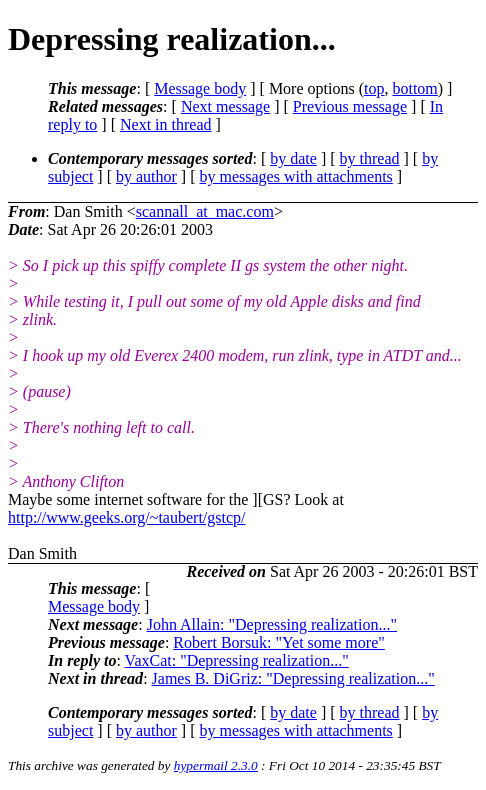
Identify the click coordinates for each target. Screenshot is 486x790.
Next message (225, 106)
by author (146, 176)
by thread (370, 158)
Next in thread (166, 124)
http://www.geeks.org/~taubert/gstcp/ (127, 517)
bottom (414, 88)
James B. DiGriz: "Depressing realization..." (293, 678)
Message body (200, 88)
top (374, 88)
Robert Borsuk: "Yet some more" (278, 642)
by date (293, 158)
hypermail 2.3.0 (216, 765)
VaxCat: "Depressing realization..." (237, 660)
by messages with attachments (296, 176)
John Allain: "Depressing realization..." (272, 624)
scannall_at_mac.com (205, 211)
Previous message (350, 106)
